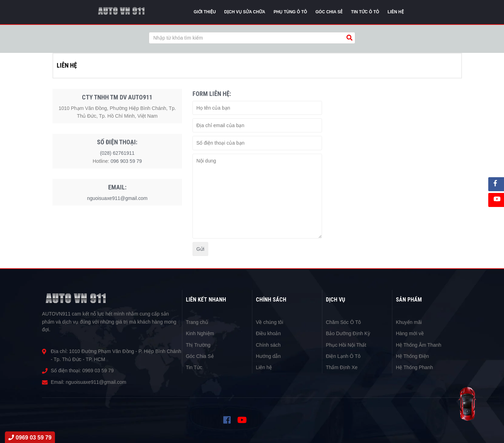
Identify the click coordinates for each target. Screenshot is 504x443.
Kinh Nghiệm (200, 333)
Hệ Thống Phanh (414, 367)
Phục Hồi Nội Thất (346, 345)
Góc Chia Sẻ (200, 356)
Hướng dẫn (268, 356)
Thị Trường (198, 345)
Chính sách (268, 345)
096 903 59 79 (126, 161)
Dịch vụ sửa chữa (245, 12)
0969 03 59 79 (98, 371)
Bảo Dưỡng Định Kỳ (348, 333)
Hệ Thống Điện (412, 356)
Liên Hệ (395, 12)
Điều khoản (268, 333)
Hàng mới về (410, 333)
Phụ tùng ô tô (290, 12)
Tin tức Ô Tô (365, 12)
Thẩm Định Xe (342, 367)
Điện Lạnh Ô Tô (343, 356)
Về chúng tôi (269, 322)
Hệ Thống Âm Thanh (419, 345)
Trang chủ (197, 322)
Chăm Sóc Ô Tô (343, 322)
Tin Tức (194, 367)
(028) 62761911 (117, 153)
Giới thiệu (205, 12)
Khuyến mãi (409, 322)
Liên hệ (264, 367)
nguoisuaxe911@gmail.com (117, 198)
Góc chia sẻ (329, 12)
